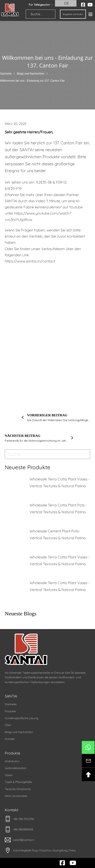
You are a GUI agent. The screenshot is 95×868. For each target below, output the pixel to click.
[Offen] (90, 14)
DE (64, 3)
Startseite (6, 74)
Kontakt (10, 739)
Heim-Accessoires (16, 796)
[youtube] (90, 5)
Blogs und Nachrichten (31, 74)
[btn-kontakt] (88, 761)
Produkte (10, 711)
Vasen (9, 775)
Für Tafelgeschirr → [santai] (41, 5)
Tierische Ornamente (18, 789)
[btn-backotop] (88, 775)
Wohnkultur (12, 761)
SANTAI (11, 696)
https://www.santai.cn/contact (30, 261)
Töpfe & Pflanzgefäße (18, 782)
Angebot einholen (73, 14)
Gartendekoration (16, 768)
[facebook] (83, 5)
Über (8, 725)
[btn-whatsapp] (88, 747)
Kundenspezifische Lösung (21, 718)
